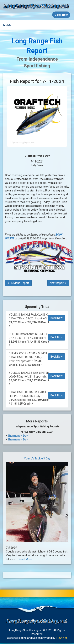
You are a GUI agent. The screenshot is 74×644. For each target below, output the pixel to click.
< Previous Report (18, 283)
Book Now (57, 318)
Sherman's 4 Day (18, 436)
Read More (25, 559)
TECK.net (61, 638)
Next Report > (58, 283)
